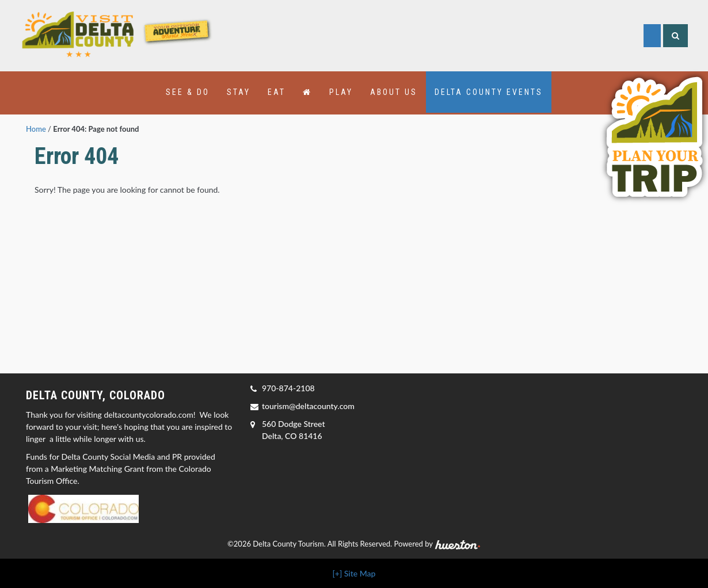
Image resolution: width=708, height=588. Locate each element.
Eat (277, 92)
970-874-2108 (288, 388)
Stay (239, 92)
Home (36, 129)
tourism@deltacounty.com (308, 406)
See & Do (188, 92)
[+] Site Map (354, 573)
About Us (394, 92)
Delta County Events (489, 92)
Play (341, 92)
